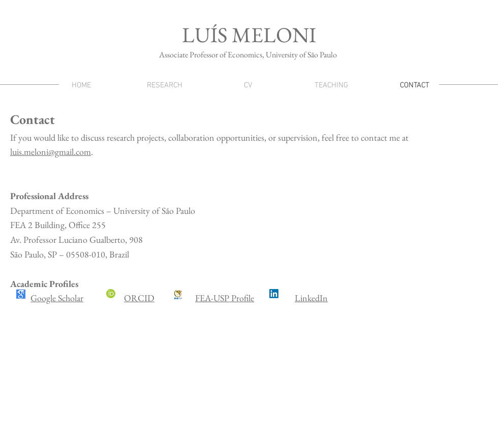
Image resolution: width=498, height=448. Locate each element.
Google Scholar (57, 298)
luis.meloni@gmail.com (51, 152)
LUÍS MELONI (249, 35)
